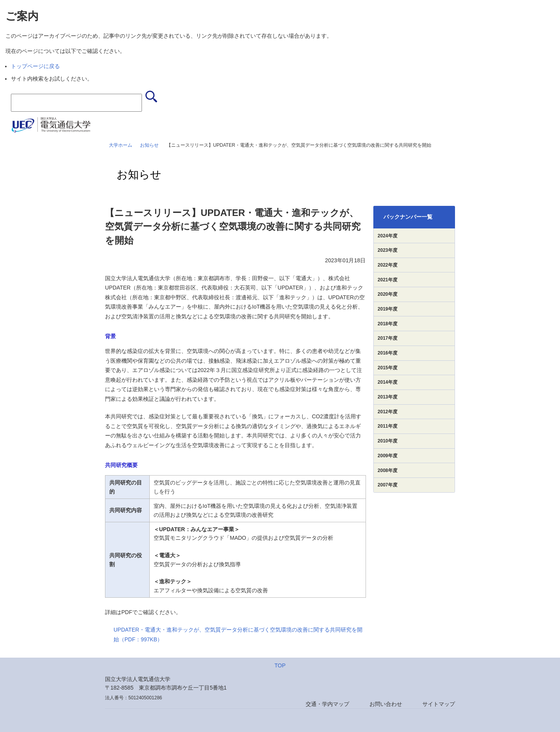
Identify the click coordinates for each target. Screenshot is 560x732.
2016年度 (388, 353)
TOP (280, 665)
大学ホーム (121, 145)
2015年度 (388, 368)
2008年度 (388, 470)
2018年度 (388, 324)
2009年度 (388, 456)
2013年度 (388, 397)
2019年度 (388, 309)
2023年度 (388, 250)
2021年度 (388, 280)
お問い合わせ (386, 704)
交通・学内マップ (327, 704)
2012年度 (388, 412)
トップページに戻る (35, 66)
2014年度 (388, 382)
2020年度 (388, 294)
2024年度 (388, 236)
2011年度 (388, 426)
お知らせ (149, 145)
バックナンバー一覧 (408, 217)
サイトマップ (439, 704)
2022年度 (388, 265)
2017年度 (388, 338)
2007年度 (388, 485)
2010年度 (388, 441)
